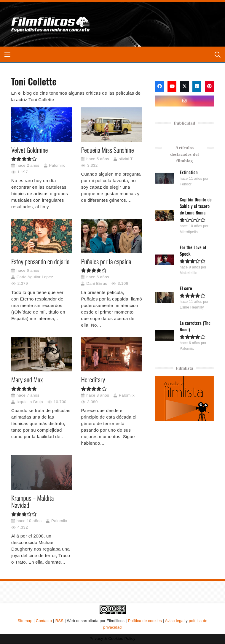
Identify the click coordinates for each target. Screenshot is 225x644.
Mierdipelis (189, 232)
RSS (60, 621)
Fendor (186, 184)
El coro (186, 288)
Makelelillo (189, 273)
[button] (7, 55)
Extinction (189, 172)
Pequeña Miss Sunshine (107, 150)
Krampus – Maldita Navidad (33, 501)
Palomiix (57, 165)
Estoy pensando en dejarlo (40, 261)
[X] (184, 86)
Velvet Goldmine (30, 150)
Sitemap (25, 621)
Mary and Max (27, 379)
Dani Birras (97, 283)
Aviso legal (175, 621)
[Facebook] (159, 86)
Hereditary (93, 379)
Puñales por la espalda (106, 261)
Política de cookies (145, 621)
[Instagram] (184, 101)
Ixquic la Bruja (29, 401)
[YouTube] (172, 86)
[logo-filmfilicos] (51, 24)
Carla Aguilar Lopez (35, 277)
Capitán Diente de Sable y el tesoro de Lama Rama (196, 206)
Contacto (44, 621)
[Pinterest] (209, 86)
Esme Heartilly (192, 307)
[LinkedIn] (197, 86)
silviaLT (126, 159)
